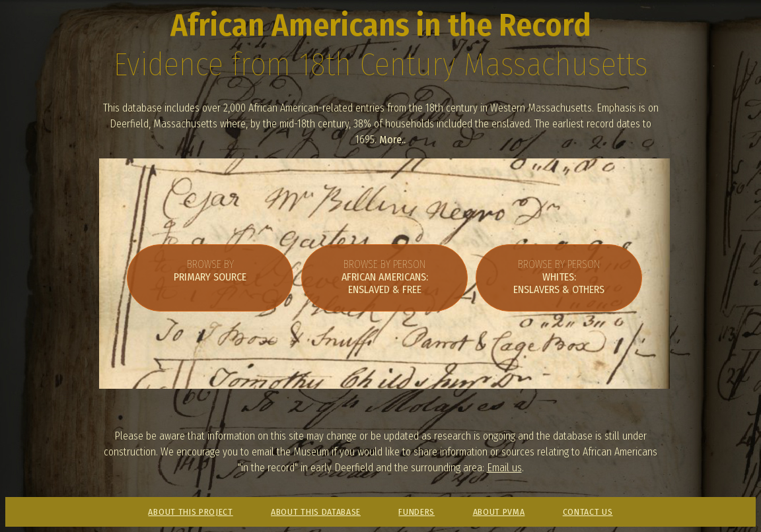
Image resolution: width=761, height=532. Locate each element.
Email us (504, 468)
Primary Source (210, 271)
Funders (417, 512)
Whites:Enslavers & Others (559, 277)
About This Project (190, 512)
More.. (392, 140)
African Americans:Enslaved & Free (384, 277)
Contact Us (588, 512)
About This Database (316, 512)
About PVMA (499, 512)
